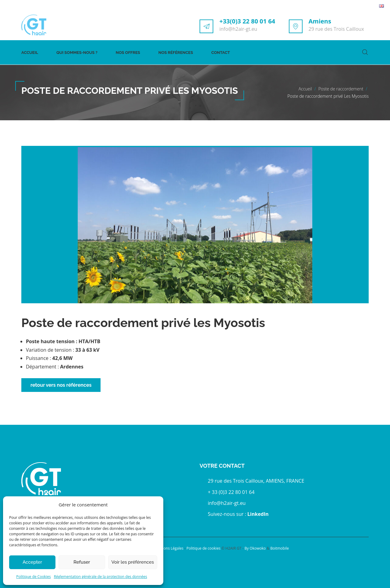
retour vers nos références (61, 385)
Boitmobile (280, 548)
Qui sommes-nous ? (77, 53)
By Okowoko (255, 548)
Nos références (176, 53)
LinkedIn (258, 514)
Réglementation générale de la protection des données (101, 577)
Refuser (82, 562)
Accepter (32, 562)
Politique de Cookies (33, 577)
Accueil (30, 53)
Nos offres (128, 53)
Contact (220, 53)
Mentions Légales (169, 548)
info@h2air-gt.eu (238, 29)
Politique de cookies (204, 548)
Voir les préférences (133, 562)
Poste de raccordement (341, 89)
